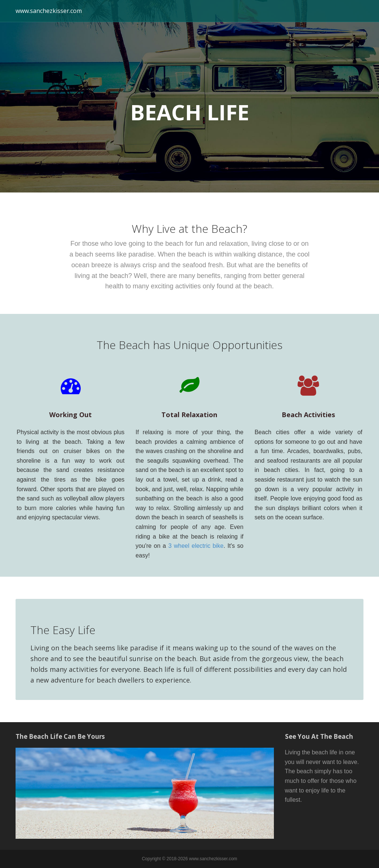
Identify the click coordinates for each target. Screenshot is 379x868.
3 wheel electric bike (196, 546)
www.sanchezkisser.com (49, 11)
